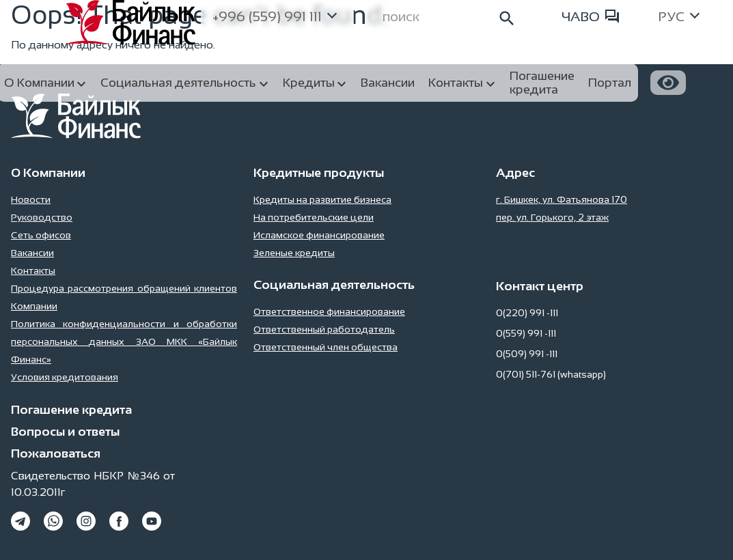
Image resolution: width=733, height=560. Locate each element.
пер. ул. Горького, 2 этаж (552, 217)
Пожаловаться (56, 453)
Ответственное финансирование (329, 311)
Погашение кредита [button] (542, 83)
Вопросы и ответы (65, 432)
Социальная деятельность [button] (178, 83)
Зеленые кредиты (294, 253)
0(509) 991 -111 (527, 354)
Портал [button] (610, 83)
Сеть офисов (41, 235)
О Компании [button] (39, 83)
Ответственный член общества (326, 347)
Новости (31, 199)
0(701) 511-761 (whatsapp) (551, 374)
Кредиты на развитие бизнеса (322, 199)
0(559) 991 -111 (526, 333)
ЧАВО (590, 16)
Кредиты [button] (309, 83)
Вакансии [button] (388, 83)
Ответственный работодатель (324, 329)
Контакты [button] (456, 83)
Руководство (42, 217)
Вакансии (32, 253)
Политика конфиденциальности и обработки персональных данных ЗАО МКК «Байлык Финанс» (124, 341)
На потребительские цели (314, 217)
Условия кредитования (65, 377)
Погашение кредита (71, 410)
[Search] (450, 16)
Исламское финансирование (319, 235)
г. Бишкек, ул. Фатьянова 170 (562, 199)
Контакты (33, 270)
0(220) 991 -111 (527, 313)
